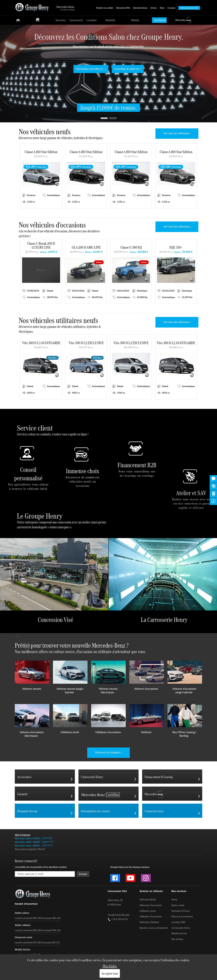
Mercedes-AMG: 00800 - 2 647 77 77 (34, 842)
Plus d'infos (110, 966)
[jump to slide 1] (104, 118)
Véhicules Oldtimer (149, 922)
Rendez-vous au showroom (154, 928)
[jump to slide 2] (113, 118)
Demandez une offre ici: (90, 69)
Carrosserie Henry (181, 928)
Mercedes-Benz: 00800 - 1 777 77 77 (34, 838)
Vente (174, 900)
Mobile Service (179, 933)
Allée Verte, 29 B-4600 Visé (115, 902)
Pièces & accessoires (182, 917)
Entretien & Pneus (181, 911)
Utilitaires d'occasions (151, 917)
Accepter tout (110, 973)
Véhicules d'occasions (151, 905)
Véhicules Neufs (148, 900)
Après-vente (178, 905)
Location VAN (178, 922)
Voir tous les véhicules (176, 133)
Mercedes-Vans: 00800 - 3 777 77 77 (34, 846)
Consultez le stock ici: (127, 69)
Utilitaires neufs (148, 911)
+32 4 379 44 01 (118, 919)
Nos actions (177, 939)
